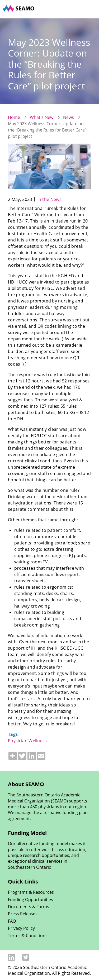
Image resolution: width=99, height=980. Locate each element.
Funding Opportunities (30, 900)
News (69, 117)
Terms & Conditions (28, 936)
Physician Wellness (27, 741)
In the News (50, 199)
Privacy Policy (21, 928)
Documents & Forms (29, 907)
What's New (42, 117)
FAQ (12, 921)
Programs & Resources (31, 892)
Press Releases (23, 914)
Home (14, 117)
